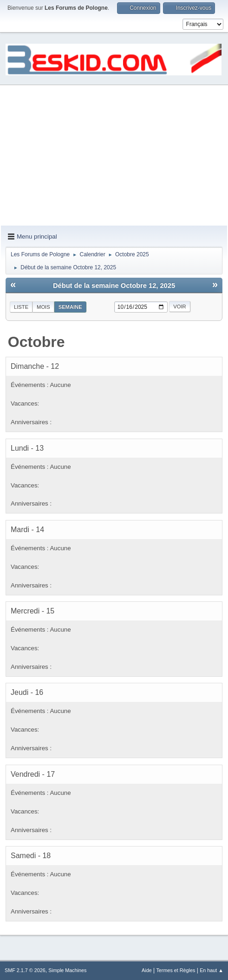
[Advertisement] (114, 156)
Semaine (70, 307)
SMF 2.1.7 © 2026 (25, 970)
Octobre (36, 342)
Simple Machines (67, 970)
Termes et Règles (176, 970)
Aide (147, 970)
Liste (21, 307)
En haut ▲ (212, 970)
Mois (43, 307)
